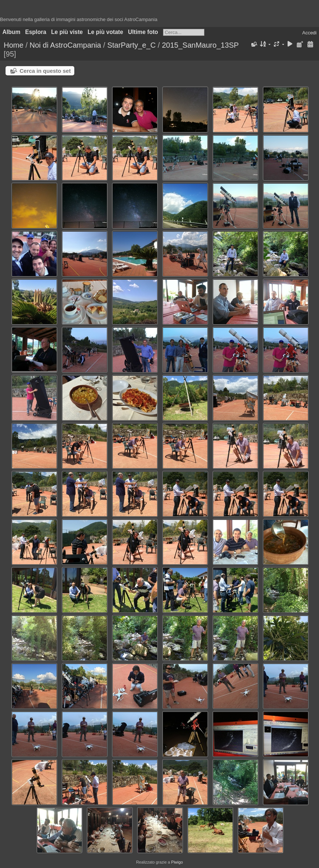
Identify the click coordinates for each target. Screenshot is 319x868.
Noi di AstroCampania (65, 45)
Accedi (309, 33)
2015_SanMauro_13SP (200, 45)
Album (12, 32)
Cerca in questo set (45, 71)
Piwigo (177, 862)
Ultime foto (143, 32)
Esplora (36, 32)
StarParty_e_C (131, 45)
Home (13, 45)
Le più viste (67, 32)
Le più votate (105, 32)
